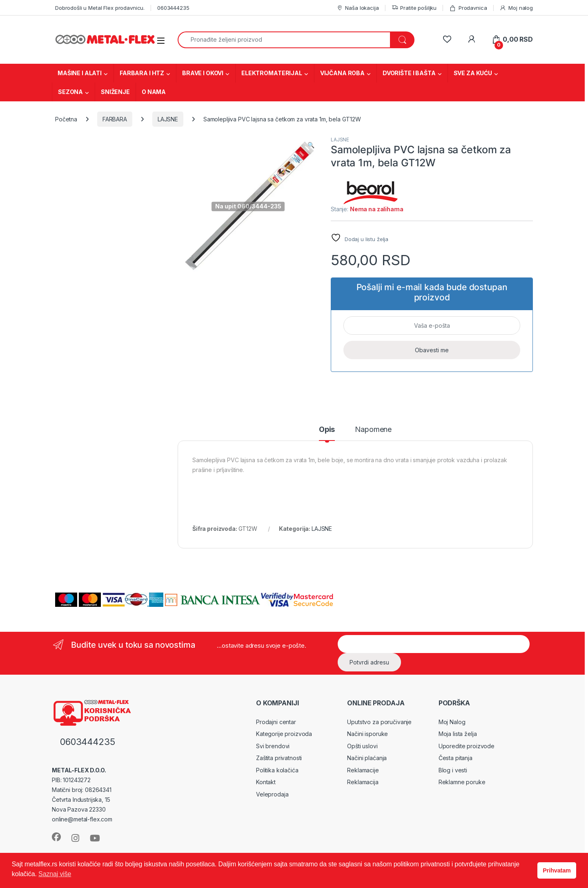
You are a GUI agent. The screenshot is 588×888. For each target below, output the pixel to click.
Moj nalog (516, 8)
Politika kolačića (277, 770)
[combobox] (284, 40)
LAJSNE (168, 119)
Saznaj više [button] (55, 874)
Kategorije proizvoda (284, 734)
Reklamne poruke (462, 782)
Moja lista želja (458, 734)
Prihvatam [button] (557, 870)
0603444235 (173, 8)
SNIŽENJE (115, 92)
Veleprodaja (272, 794)
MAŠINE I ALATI (80, 73)
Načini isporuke (367, 734)
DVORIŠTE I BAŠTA (409, 73)
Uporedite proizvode (467, 746)
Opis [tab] (327, 430)
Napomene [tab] (373, 430)
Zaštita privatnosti (279, 758)
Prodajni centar (276, 722)
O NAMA (154, 92)
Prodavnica (468, 8)
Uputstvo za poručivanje (379, 722)
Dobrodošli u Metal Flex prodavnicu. (100, 8)
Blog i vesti (453, 770)
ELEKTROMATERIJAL (272, 73)
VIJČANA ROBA (342, 73)
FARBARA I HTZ (142, 73)
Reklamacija (363, 782)
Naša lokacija (358, 8)
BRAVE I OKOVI (203, 73)
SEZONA (70, 92)
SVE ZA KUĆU (473, 73)
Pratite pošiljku (414, 8)
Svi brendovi (273, 746)
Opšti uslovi (362, 746)
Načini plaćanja (367, 758)
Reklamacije (363, 770)
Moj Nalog (452, 722)
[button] (311, 145)
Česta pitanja (455, 758)
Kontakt (266, 782)
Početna (66, 119)
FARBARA (115, 119)
